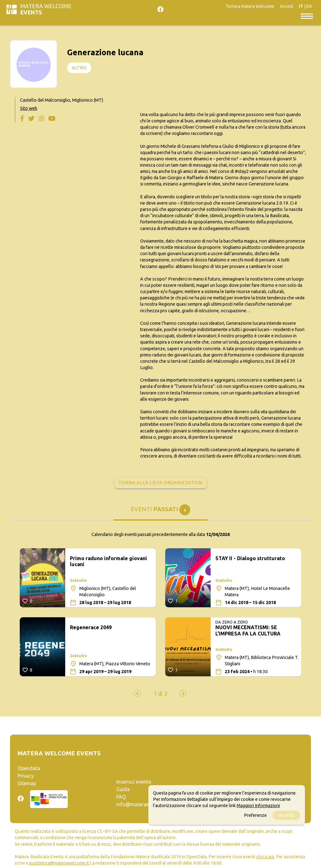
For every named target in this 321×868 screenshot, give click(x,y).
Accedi (287, 6)
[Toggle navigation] (307, 16)
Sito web (29, 108)
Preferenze (255, 815)
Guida (123, 789)
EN (309, 6)
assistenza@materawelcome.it (59, 863)
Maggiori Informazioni (258, 806)
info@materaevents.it (141, 804)
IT (301, 6)
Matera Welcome (46, 9)
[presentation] (137, 693)
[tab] (160, 512)
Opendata (29, 768)
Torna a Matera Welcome (250, 6)
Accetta (286, 815)
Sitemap (27, 783)
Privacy (26, 776)
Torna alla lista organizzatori (161, 483)
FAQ (121, 797)
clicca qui (265, 857)
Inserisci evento (134, 782)
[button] (158, 694)
